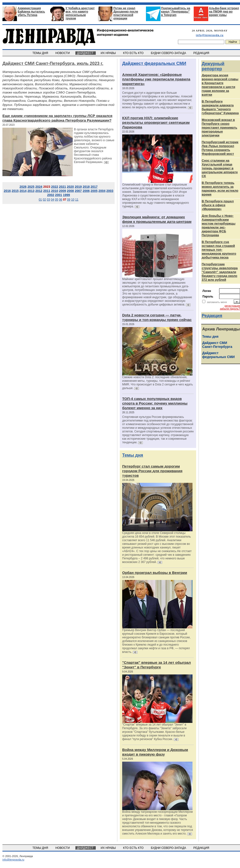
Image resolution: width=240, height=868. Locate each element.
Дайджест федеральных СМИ (154, 63)
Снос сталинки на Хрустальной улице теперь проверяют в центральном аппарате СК (220, 168)
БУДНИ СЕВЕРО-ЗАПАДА (169, 53)
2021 (62, 187)
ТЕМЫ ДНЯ (41, 53)
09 (69, 200)
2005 (94, 191)
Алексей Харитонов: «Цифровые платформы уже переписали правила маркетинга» (156, 79)
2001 (59, 195)
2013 (31, 191)
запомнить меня (217, 302)
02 (44, 200)
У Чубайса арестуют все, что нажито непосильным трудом (80, 13)
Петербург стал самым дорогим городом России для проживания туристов (152, 471)
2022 (55, 187)
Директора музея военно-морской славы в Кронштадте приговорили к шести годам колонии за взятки (220, 85)
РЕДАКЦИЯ (202, 53)
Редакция (212, 316)
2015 (15, 191)
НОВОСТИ (63, 53)
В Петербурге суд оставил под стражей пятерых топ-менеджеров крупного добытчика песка (219, 250)
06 (60, 200)
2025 (31, 187)
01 (40, 200)
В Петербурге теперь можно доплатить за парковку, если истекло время (220, 189)
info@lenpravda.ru (210, 35)
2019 (78, 187)
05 (56, 200)
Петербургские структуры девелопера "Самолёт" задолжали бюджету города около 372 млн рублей (220, 272)
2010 (55, 191)
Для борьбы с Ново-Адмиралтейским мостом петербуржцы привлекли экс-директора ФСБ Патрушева (219, 225)
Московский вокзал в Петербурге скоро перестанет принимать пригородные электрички (219, 128)
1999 (67, 195)
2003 (110, 191)
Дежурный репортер (213, 66)
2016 (7, 191)
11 (77, 200)
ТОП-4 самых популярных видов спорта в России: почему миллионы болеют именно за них (155, 403)
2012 (39, 191)
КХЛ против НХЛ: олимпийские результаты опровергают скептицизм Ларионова (156, 122)
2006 (86, 191)
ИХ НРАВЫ (109, 53)
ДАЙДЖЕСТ (86, 53)
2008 (70, 191)
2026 (23, 187)
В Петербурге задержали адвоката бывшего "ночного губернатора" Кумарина (220, 107)
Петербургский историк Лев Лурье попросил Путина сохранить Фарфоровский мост (220, 148)
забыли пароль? (230, 309)
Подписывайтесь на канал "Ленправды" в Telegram (176, 12)
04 (52, 200)
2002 (51, 195)
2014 (23, 191)
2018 (86, 187)
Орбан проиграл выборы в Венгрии (155, 573)
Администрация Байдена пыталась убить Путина (31, 12)
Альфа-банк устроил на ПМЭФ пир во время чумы (224, 12)
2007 (78, 191)
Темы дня (133, 455)
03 (48, 200)
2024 (39, 187)
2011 (47, 191)
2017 (94, 187)
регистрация (232, 306)
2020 (70, 187)
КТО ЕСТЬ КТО (134, 53)
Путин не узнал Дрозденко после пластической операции (126, 13)
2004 (102, 191)
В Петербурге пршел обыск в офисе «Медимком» (218, 205)
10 (73, 200)
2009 (62, 191)
